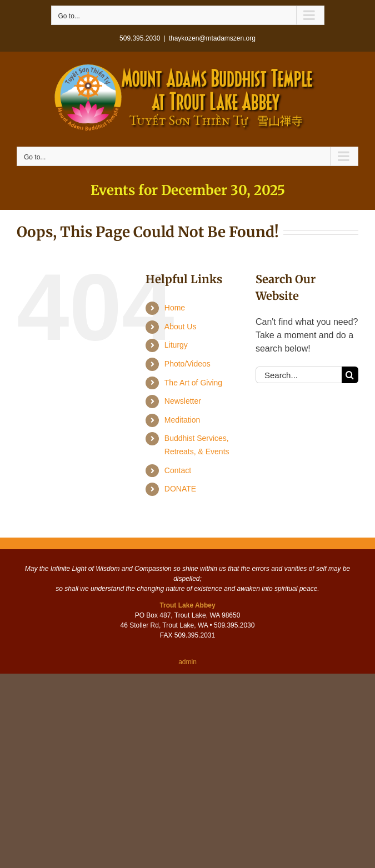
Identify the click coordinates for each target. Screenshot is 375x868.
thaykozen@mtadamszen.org (212, 38)
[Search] (350, 375)
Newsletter (183, 401)
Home (175, 308)
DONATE (180, 489)
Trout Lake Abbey (187, 605)
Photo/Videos (187, 364)
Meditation (182, 420)
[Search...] (299, 375)
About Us (181, 327)
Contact (178, 470)
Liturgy (176, 345)
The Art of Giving (193, 383)
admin (187, 662)
